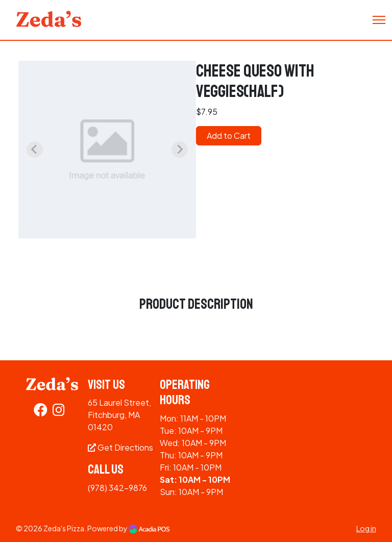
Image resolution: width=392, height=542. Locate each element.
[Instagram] (59, 412)
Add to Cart (229, 135)
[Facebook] (41, 412)
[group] (107, 150)
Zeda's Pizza (64, 528)
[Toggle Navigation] (379, 20)
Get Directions (120, 447)
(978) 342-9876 (117, 488)
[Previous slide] (35, 150)
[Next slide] (180, 150)
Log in (366, 528)
